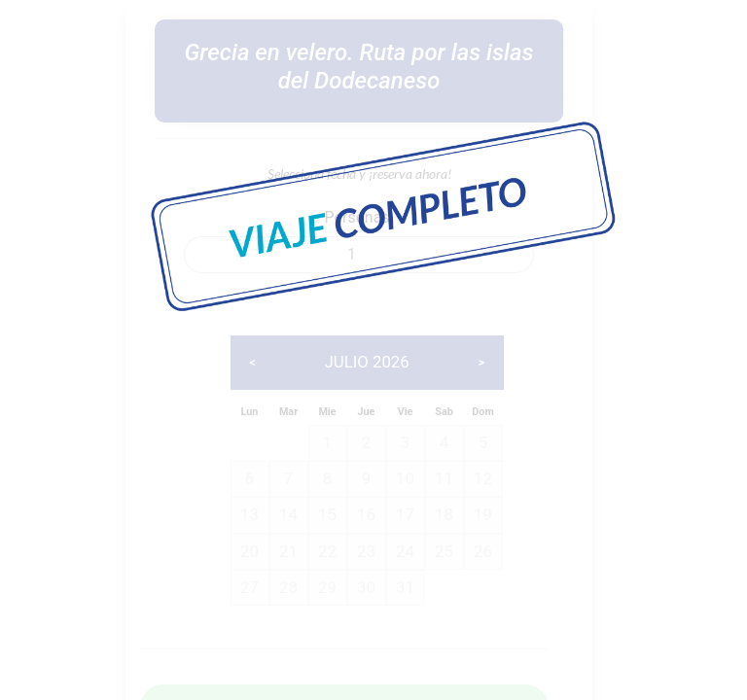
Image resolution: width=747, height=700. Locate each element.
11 (444, 478)
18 (444, 514)
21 (288, 551)
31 (405, 587)
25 (444, 551)
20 (249, 551)
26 (483, 551)
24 (405, 551)
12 (483, 478)
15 (327, 514)
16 (366, 514)
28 (288, 587)
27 (249, 587)
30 (366, 587)
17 (405, 514)
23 (366, 551)
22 (327, 551)
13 (249, 514)
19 (483, 514)
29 (327, 587)
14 (288, 514)
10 (405, 478)
